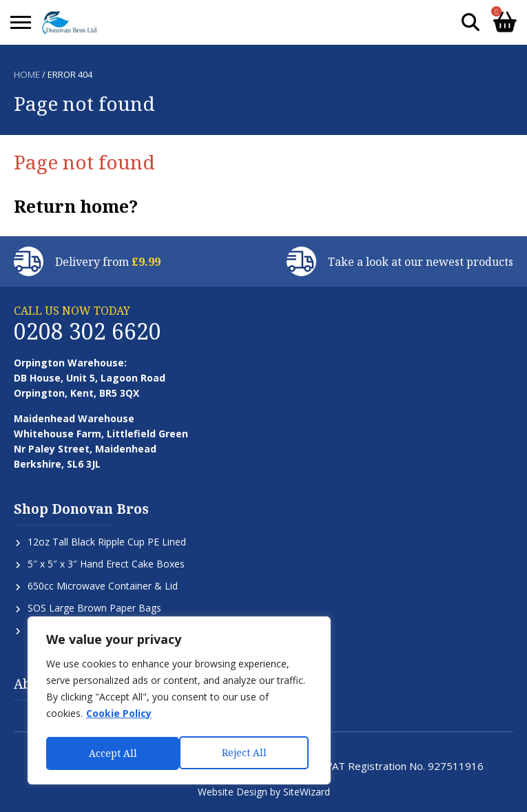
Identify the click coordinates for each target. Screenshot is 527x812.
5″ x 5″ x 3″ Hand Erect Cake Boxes (106, 564)
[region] (179, 702)
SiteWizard (307, 792)
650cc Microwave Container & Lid (103, 586)
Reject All (111, 753)
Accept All (246, 753)
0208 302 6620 (87, 331)
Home (27, 74)
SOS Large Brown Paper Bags (94, 608)
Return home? (76, 206)
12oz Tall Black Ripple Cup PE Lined (107, 542)
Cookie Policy (119, 717)
